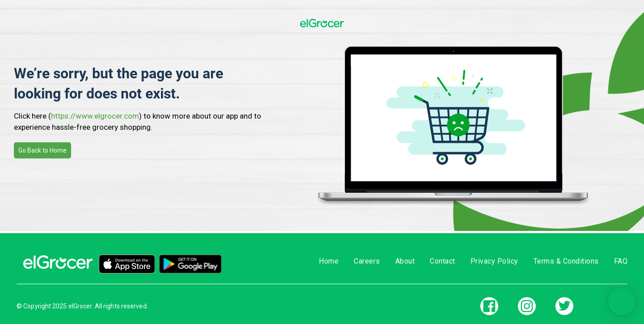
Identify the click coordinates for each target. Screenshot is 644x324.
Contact (443, 261)
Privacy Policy (494, 261)
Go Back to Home (42, 150)
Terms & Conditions (566, 261)
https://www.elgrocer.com (95, 116)
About (405, 261)
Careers (367, 261)
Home (329, 261)
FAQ (621, 261)
